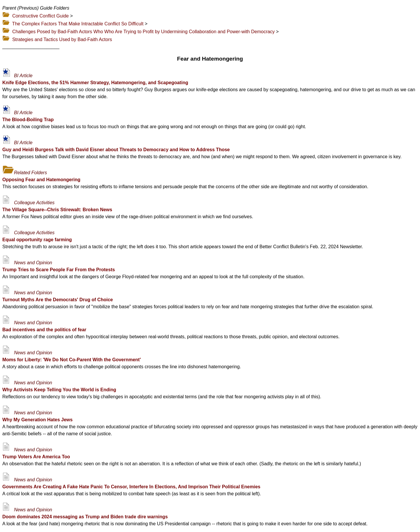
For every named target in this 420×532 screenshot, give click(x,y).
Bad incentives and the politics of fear (44, 330)
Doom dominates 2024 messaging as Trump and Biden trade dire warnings (85, 517)
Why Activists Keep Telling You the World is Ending (59, 390)
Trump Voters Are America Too (36, 457)
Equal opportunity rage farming (37, 240)
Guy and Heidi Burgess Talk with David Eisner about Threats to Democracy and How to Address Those (116, 150)
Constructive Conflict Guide (41, 16)
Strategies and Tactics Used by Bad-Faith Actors (62, 39)
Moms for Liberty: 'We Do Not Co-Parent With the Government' (72, 360)
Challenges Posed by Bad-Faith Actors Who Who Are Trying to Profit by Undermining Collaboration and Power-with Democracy (143, 32)
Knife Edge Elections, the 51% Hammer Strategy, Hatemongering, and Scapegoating (95, 83)
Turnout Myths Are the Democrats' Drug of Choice (58, 300)
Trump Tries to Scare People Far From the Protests (59, 270)
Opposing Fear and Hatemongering (41, 180)
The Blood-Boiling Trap (28, 120)
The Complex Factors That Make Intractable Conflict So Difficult (78, 24)
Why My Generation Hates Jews (37, 420)
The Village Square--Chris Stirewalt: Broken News (57, 210)
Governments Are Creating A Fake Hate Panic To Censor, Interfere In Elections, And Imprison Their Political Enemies (131, 487)
